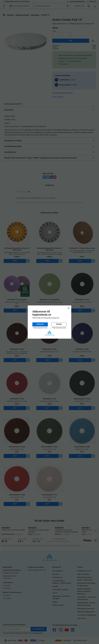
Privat (59, 324)
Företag (40, 324)
